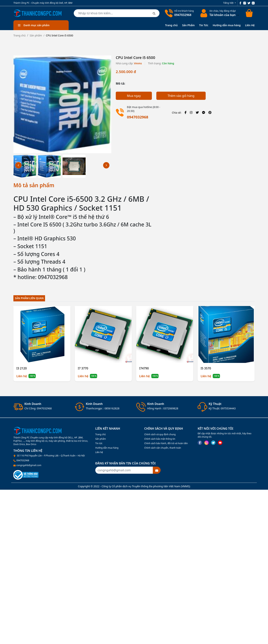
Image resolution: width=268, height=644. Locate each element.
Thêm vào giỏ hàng (181, 96)
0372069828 (171, 408)
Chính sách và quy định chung (160, 434)
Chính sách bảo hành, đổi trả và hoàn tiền (166, 443)
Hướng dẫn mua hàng (227, 25)
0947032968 (183, 15)
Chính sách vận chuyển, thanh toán (163, 448)
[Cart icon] (250, 13)
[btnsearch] (154, 13)
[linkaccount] (203, 13)
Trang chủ (171, 25)
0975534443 (228, 408)
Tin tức (99, 443)
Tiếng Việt (229, 3)
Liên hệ (99, 452)
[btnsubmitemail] (157, 470)
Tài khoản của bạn (224, 15)
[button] (106, 165)
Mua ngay (134, 96)
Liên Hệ (250, 25)
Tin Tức (204, 25)
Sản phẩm (36, 35)
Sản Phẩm (188, 25)
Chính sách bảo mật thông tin (160, 439)
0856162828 (112, 408)
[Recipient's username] (124, 470)
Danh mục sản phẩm (34, 25)
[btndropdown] (238, 15)
